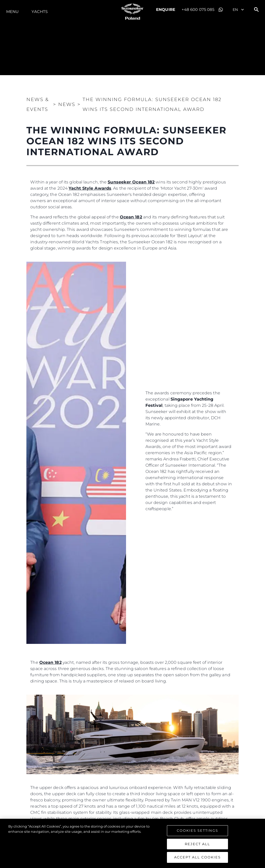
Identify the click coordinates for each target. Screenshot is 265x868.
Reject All (197, 844)
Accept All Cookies (197, 857)
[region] (132, 843)
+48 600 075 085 (198, 9)
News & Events (38, 104)
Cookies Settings (197, 830)
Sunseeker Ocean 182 (131, 182)
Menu (12, 12)
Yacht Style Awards (90, 188)
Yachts (40, 12)
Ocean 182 (131, 217)
